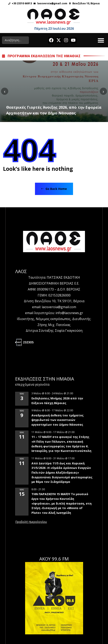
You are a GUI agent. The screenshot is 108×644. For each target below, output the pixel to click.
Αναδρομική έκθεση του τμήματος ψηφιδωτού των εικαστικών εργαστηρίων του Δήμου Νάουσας (57, 420)
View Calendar (31, 522)
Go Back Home (54, 189)
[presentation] (5, 91)
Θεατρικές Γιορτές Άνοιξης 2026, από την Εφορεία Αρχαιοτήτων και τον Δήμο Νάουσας (54, 110)
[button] (101, 40)
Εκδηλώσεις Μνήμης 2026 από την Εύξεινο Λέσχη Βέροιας (57, 401)
